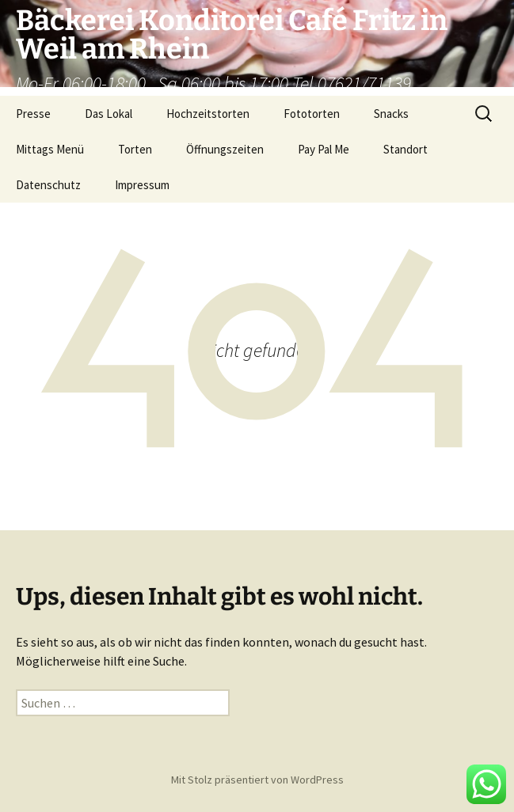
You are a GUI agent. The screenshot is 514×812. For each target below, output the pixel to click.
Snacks (391, 114)
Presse (33, 114)
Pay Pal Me (324, 149)
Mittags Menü (50, 149)
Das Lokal (109, 114)
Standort (405, 149)
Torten (135, 149)
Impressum (142, 185)
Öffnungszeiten (225, 149)
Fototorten (312, 114)
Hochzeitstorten (208, 114)
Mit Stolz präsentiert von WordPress (257, 780)
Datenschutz (48, 185)
